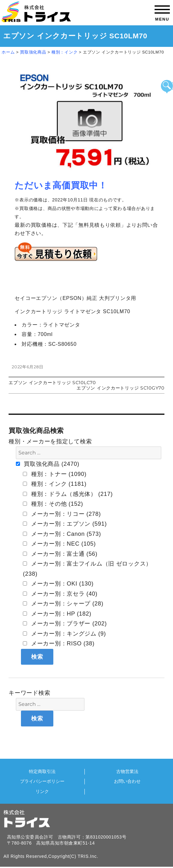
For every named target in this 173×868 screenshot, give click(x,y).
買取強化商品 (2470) (48, 464)
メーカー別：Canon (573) (62, 534)
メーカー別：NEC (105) (59, 544)
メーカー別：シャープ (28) (63, 604)
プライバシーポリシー (42, 781)
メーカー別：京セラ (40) (60, 594)
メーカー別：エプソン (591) (65, 524)
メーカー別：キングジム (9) (64, 634)
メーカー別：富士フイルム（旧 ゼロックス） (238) (87, 569)
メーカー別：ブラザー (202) (65, 624)
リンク (42, 792)
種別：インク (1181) (55, 484)
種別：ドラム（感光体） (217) (68, 494)
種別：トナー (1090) (55, 474)
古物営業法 (127, 772)
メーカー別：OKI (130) (58, 584)
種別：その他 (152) (53, 504)
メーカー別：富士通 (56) (60, 554)
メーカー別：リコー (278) (62, 514)
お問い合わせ (127, 781)
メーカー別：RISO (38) (59, 643)
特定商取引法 (42, 772)
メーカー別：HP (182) (57, 614)
